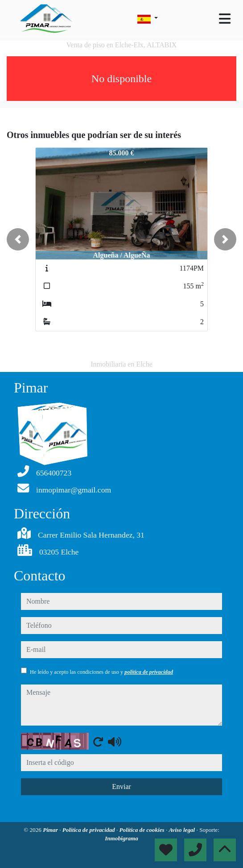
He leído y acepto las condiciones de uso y (101, 672)
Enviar (121, 787)
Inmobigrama (121, 838)
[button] (18, 239)
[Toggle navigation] (225, 19)
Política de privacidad (89, 830)
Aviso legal (183, 830)
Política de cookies (143, 830)
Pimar (51, 830)
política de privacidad (149, 672)
